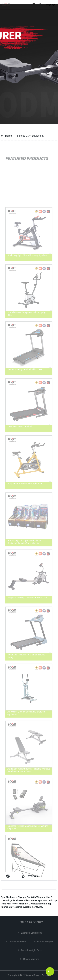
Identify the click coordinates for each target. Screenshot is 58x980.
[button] (34, 5)
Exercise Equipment (32, 933)
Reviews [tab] (30, 876)
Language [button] (50, 5)
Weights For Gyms (33, 907)
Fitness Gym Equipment (30, 136)
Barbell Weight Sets (32, 950)
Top (50, 971)
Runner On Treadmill (11, 907)
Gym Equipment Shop (40, 904)
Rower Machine (20, 904)
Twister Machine (18, 942)
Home (9, 136)
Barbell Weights (46, 942)
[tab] (9, 876)
